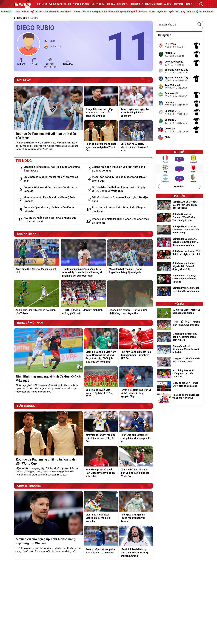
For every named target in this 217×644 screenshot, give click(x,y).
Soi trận (178, 4)
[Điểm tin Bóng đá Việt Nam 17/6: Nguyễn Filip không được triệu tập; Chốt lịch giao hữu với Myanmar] (101, 347)
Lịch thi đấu (98, 4)
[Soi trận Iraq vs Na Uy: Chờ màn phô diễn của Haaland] (179, 279)
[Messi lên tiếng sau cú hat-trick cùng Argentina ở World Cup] (52, 169)
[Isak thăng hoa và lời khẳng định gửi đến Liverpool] (179, 374)
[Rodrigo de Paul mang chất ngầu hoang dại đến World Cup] (101, 137)
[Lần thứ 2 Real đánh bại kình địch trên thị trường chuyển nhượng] (136, 543)
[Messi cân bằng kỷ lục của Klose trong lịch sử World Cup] (121, 179)
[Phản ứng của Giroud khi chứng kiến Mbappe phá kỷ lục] (121, 209)
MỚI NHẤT (42, 4)
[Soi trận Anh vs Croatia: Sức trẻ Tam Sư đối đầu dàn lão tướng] (179, 205)
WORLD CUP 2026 (58, 4)
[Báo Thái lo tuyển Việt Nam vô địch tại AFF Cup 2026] (101, 383)
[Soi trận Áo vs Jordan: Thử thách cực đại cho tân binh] (179, 255)
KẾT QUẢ (111, 4)
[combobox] (179, 24)
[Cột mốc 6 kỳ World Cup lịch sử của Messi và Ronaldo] (52, 189)
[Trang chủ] (20, 18)
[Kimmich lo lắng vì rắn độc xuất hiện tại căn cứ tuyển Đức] (101, 428)
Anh (168, 4)
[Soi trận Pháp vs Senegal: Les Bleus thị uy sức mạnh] (179, 291)
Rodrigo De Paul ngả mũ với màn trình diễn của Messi (45, 12)
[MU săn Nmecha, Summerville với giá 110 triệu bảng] (121, 199)
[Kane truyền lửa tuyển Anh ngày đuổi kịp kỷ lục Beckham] (136, 102)
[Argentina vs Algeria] (179, 178)
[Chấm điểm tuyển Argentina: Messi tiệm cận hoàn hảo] (179, 350)
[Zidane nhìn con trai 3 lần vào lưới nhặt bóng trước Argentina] (121, 169)
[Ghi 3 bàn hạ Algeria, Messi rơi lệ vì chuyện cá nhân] (136, 137)
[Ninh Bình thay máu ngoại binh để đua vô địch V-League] (48, 364)
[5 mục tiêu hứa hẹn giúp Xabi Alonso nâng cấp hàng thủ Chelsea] (101, 102)
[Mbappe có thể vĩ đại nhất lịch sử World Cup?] (179, 362)
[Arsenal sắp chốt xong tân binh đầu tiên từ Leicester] (52, 209)
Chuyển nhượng (154, 4)
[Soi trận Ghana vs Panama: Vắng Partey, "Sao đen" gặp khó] (179, 218)
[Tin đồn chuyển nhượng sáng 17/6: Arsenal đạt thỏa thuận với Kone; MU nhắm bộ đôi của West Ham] (83, 259)
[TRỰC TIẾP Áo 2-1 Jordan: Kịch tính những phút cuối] (83, 298)
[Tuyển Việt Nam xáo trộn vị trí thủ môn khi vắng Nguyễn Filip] (136, 383)
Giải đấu (123, 4)
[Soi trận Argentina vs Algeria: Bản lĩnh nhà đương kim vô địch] (179, 267)
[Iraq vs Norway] (179, 169)
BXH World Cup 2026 (79, 4)
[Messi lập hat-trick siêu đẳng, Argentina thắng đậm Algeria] (130, 259)
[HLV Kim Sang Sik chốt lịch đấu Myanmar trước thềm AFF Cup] (136, 347)
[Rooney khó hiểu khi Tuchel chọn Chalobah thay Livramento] (121, 221)
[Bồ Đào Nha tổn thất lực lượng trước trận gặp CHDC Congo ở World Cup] (121, 189)
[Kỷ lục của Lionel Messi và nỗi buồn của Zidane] (37, 298)
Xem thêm (179, 187)
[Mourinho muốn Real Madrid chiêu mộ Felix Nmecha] (52, 199)
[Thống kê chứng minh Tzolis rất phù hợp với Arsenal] (136, 508)
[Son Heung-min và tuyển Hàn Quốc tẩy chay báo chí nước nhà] (101, 463)
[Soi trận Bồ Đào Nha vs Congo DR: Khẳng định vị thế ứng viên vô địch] (179, 242)
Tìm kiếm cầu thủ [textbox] (167, 25)
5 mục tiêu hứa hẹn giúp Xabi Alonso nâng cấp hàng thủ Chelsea (114, 12)
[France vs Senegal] (179, 159)
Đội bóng (137, 4)
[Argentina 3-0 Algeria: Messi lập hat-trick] (37, 259)
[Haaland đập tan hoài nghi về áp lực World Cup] (179, 398)
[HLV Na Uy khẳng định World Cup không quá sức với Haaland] (52, 220)
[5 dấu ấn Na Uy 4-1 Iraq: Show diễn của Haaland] (179, 386)
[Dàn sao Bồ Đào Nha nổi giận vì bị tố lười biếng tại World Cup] (136, 463)
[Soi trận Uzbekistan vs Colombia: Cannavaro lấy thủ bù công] (179, 230)
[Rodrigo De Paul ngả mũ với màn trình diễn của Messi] (48, 120)
